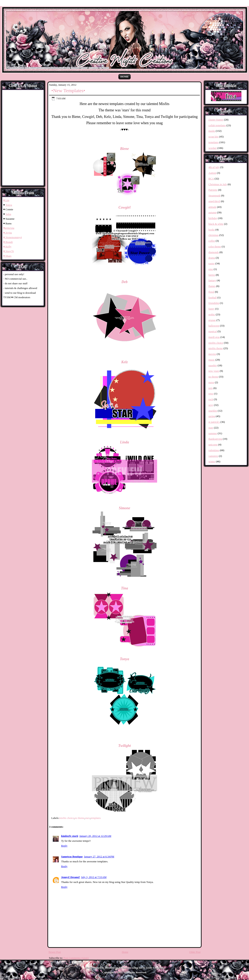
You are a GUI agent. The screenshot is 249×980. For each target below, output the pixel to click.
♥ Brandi (8, 242)
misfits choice (67, 818)
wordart (213, 148)
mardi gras (214, 337)
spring (212, 416)
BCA (211, 179)
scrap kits (213, 137)
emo (211, 269)
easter (212, 263)
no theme (79, 818)
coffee (212, 241)
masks (212, 131)
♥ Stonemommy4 (12, 237)
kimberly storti (70, 836)
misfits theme (216, 348)
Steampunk (214, 195)
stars (87, 818)
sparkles (213, 411)
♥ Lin (6, 200)
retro (211, 394)
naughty (213, 365)
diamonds (214, 252)
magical (213, 331)
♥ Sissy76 (8, 251)
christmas (214, 235)
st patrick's (214, 422)
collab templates (217, 125)
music (212, 360)
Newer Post (55, 952)
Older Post (195, 952)
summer (213, 433)
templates (96, 818)
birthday (213, 218)
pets (211, 388)
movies (212, 354)
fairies (212, 275)
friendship (214, 303)
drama (212, 258)
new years (214, 371)
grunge (212, 320)
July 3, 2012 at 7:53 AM (94, 877)
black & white (216, 224)
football (213, 297)
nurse (211, 382)
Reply (64, 846)
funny (212, 309)
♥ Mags (7, 256)
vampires (213, 456)
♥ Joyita (8, 233)
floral (211, 292)
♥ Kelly (7, 246)
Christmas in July (218, 184)
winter (212, 461)
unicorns (213, 445)
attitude (212, 207)
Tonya (9, 205)
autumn (212, 212)
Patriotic (213, 190)
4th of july (214, 167)
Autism (212, 173)
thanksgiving (215, 439)
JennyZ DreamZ (71, 877)
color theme (215, 246)
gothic (212, 314)
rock (211, 399)
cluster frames (216, 120)
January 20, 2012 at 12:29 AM (95, 836)
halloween (214, 326)
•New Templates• (68, 91)
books (212, 230)
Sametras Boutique (72, 857)
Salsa (8, 214)
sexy (211, 405)
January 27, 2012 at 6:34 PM (99, 857)
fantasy (212, 280)
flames (212, 286)
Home (124, 77)
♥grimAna (9, 228)
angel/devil (214, 201)
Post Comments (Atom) (76, 958)
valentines (214, 450)
